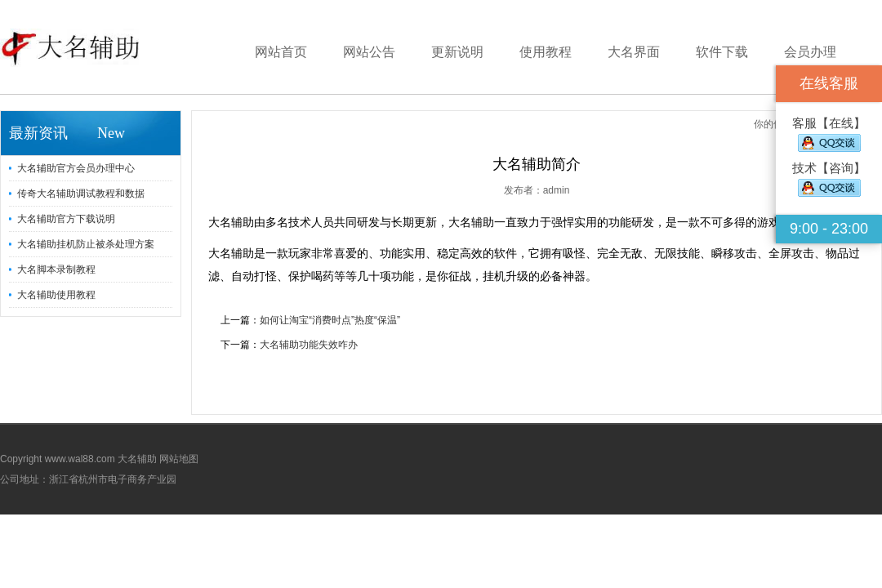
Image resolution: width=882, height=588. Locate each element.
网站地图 (179, 459)
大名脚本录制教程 (56, 269)
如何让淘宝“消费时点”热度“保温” (330, 320)
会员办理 (810, 52)
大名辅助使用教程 (56, 295)
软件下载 (722, 52)
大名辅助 (137, 459)
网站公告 (369, 52)
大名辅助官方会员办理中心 (76, 168)
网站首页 (281, 52)
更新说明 (457, 52)
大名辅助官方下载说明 (66, 219)
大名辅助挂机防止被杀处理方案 (86, 244)
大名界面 (634, 52)
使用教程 (546, 52)
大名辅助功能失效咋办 (309, 345)
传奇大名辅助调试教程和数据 (81, 194)
